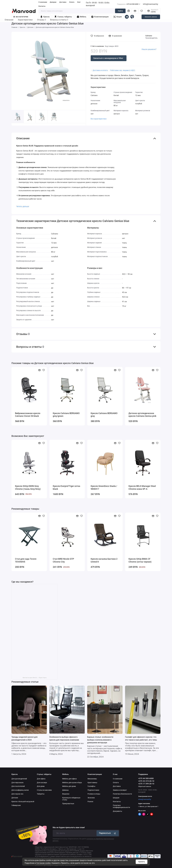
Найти (120, 11)
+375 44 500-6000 (129, 4)
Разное (90, 802)
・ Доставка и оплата (99, 70)
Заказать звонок (151, 17)
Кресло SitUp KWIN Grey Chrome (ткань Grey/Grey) (28, 488)
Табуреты (41, 794)
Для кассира (42, 783)
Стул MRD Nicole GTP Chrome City (63, 560)
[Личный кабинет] (129, 11)
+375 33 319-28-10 (146, 781)
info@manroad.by (151, 4)
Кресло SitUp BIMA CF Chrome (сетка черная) (140, 560)
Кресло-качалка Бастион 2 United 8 (104, 560)
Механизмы (92, 779)
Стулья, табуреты (63, 17)
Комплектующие (100, 17)
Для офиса (41, 779)
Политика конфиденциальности (121, 806)
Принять (142, 862)
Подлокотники (93, 790)
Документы (117, 811)
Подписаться (108, 833)
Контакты (42, 6)
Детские (15, 798)
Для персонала (17, 783)
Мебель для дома (69, 786)
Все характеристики (99, 119)
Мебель (82, 17)
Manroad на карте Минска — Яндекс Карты (35, 678)
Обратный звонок (145, 786)
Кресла (45, 17)
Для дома (41, 786)
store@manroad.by (145, 799)
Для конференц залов (20, 790)
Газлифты (91, 786)
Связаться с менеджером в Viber (108, 58)
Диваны (65, 790)
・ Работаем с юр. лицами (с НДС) (122, 70)
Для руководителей (19, 779)
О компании (43, 2)
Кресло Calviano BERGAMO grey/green (66, 415)
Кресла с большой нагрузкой (23, 802)
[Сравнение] (135, 11)
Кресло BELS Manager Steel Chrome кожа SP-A (142, 488)
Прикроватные (68, 804)
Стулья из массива (44, 790)
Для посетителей (18, 786)
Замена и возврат (120, 790)
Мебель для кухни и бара (72, 783)
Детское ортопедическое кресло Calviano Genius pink (142, 415)
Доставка (63, 2)
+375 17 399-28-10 (146, 784)
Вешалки (66, 794)
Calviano (149, 36)
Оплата (72, 2)
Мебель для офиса (69, 779)
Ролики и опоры (94, 794)
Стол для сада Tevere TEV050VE (26, 560)
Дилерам (53, 2)
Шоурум (116, 798)
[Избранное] (142, 11)
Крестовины (92, 783)
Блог (79, 2)
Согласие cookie (43, 863)
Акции (118, 17)
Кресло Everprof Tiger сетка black (66, 488)
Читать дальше (23, 206)
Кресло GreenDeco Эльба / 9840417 (104, 488)
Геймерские (16, 805)
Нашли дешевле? (149, 49)
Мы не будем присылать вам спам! (69, 828)
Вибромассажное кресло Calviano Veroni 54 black (28, 415)
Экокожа (91, 798)
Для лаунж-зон (17, 794)
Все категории (21, 17)
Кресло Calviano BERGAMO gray (104, 415)
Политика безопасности (122, 794)
